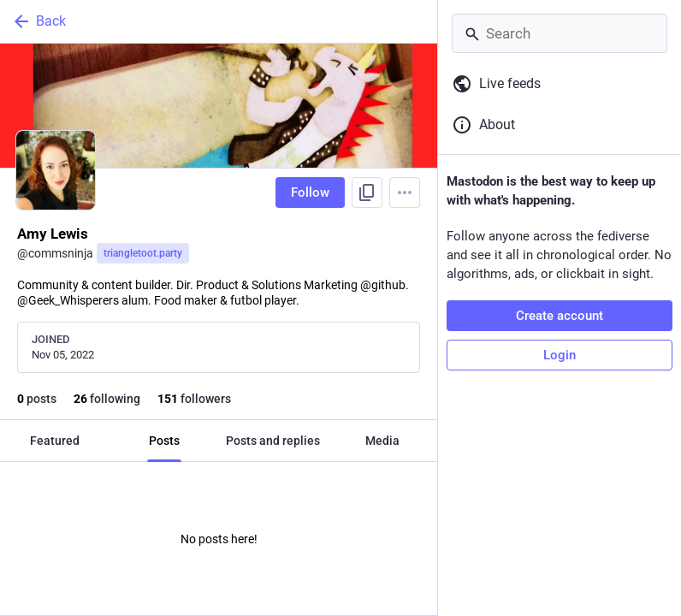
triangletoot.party (143, 253)
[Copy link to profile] (367, 192)
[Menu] (405, 192)
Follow (310, 192)
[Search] (560, 33)
